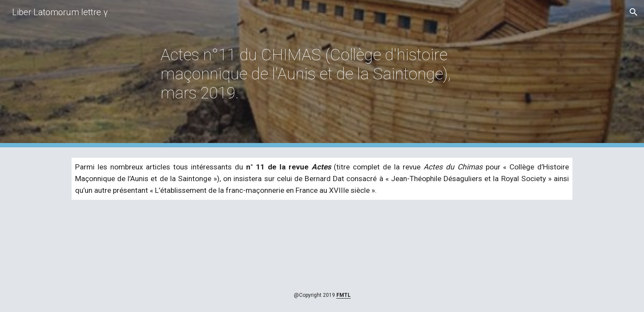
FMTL (343, 295)
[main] (322, 74)
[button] (634, 12)
